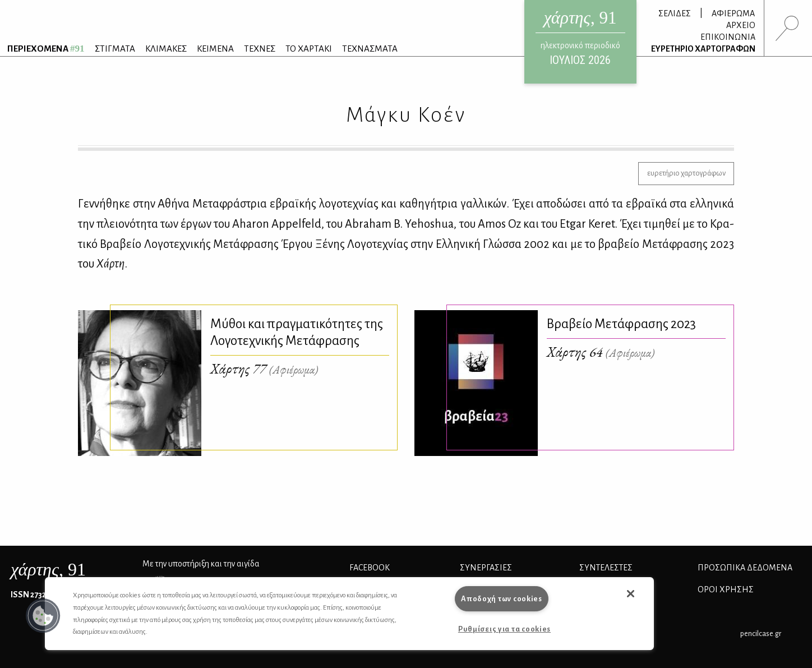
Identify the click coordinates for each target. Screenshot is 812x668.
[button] (43, 616)
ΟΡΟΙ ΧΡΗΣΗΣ (726, 589)
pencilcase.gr (761, 634)
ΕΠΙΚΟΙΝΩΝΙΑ (728, 37)
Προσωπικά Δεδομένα (745, 568)
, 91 (48, 569)
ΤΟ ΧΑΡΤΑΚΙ (309, 49)
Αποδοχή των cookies (502, 599)
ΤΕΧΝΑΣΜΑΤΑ (370, 49)
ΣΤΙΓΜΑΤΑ (115, 49)
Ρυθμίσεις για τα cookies (504, 629)
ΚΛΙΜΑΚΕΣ (166, 49)
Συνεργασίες (486, 568)
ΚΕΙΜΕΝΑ (215, 49)
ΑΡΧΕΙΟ (741, 25)
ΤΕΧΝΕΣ (260, 49)
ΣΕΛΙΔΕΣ (675, 13)
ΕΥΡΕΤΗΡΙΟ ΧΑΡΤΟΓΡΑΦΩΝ (703, 49)
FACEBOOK (370, 568)
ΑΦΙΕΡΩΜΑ (733, 13)
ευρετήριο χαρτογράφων (686, 173)
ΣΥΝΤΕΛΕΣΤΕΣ (606, 568)
